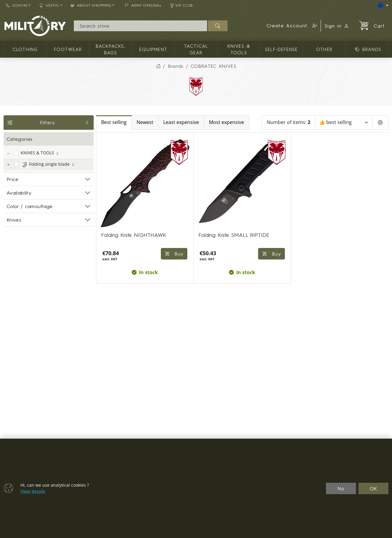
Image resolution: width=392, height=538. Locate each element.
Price (13, 179)
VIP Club (182, 5)
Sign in (337, 26)
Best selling (114, 122)
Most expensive (226, 122)
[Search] (140, 26)
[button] (292, 26)
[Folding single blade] (8, 165)
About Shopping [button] (91, 5)
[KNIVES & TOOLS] (8, 154)
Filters (49, 122)
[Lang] (383, 5)
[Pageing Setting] (380, 122)
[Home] (158, 66)
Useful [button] (49, 5)
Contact (18, 5)
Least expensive (181, 122)
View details (33, 491)
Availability (19, 193)
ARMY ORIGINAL (143, 5)
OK (374, 488)
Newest (145, 122)
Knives (14, 220)
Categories (20, 139)
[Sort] (344, 122)
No (341, 488)
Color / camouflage (30, 206)
